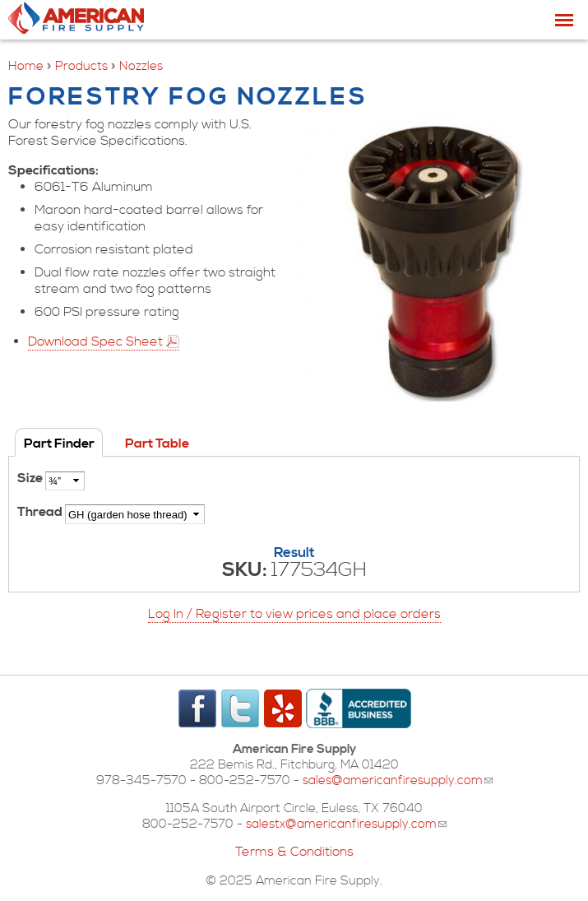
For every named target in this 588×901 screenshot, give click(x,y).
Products (81, 66)
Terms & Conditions (294, 852)
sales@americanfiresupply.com (398, 780)
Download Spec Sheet (95, 341)
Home (26, 66)
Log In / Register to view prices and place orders (294, 614)
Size (31, 478)
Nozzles (141, 66)
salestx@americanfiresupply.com (346, 824)
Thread (41, 512)
